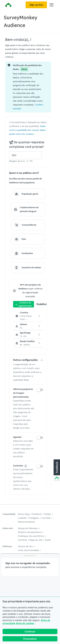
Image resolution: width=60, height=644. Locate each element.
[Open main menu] (52, 5)
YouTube (46, 518)
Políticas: (7, 546)
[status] (28, 87)
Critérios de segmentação (24, 304)
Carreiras (22, 540)
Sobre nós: (8, 528)
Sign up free (36, 5)
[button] (27, 130)
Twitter (47, 514)
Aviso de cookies (25, 623)
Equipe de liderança (28, 528)
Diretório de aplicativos (30, 532)
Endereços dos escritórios (31, 536)
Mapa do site (36, 540)
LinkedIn (22, 518)
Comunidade (9, 514)
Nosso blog (24, 514)
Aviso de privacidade (28, 550)
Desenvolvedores (26, 522)
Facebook (37, 514)
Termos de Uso (25, 546)
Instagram (34, 518)
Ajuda (48, 540)
